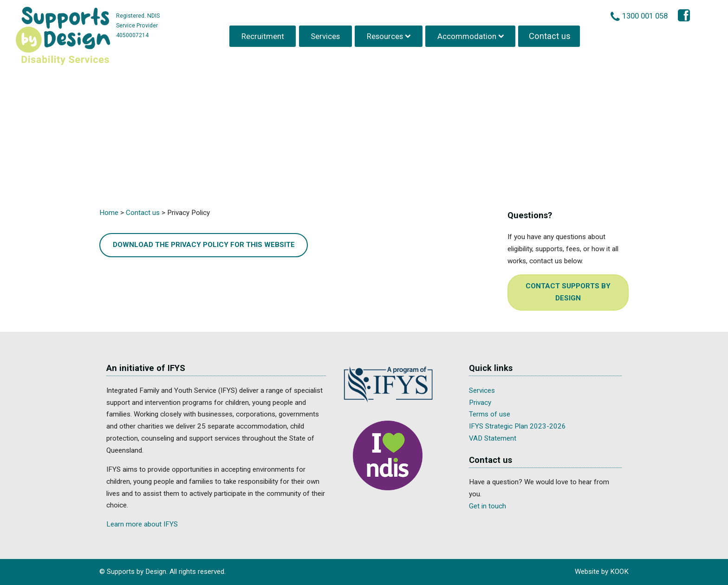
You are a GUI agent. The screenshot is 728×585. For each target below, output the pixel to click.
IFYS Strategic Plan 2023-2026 (517, 426)
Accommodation (468, 34)
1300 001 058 (647, 14)
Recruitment (264, 34)
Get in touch (487, 506)
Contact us (550, 34)
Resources (386, 34)
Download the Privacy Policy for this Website (204, 245)
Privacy (480, 403)
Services (327, 34)
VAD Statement (493, 438)
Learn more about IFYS (142, 524)
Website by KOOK (602, 572)
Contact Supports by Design (568, 292)
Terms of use (490, 414)
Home (109, 213)
